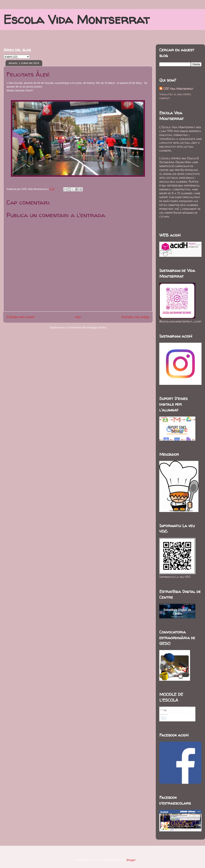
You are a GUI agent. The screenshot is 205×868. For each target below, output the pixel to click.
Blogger (131, 860)
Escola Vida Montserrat (76, 19)
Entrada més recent (20, 317)
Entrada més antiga (135, 317)
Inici (78, 317)
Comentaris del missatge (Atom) (87, 327)
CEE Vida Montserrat (178, 89)
